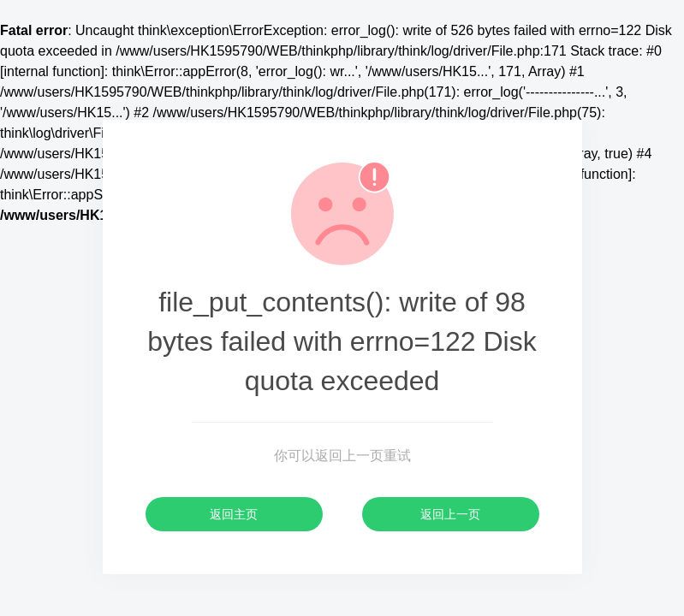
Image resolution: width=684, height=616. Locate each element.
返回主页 (234, 514)
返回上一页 (450, 514)
